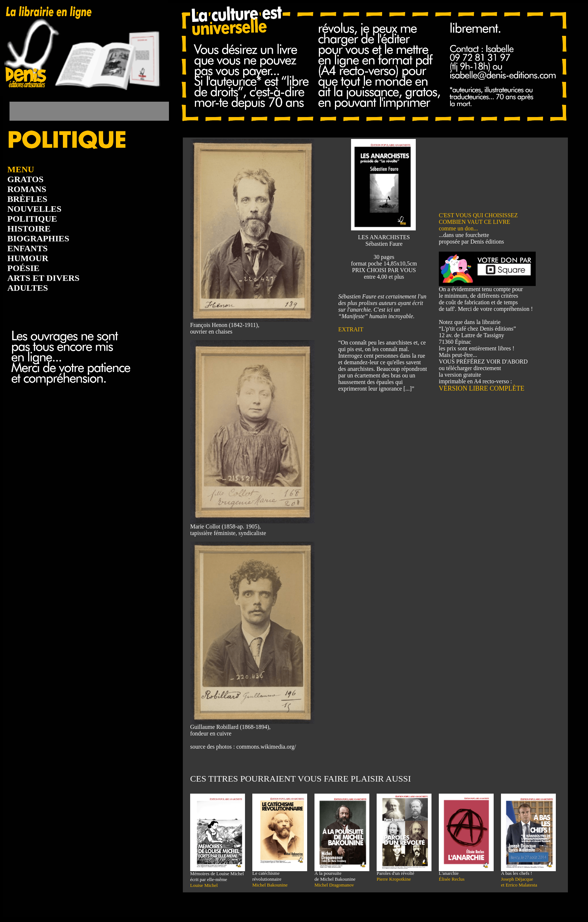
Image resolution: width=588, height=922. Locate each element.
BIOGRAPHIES (38, 238)
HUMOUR (28, 258)
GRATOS (25, 179)
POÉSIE (23, 268)
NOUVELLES (34, 209)
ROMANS (27, 189)
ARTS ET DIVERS (43, 278)
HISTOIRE (29, 229)
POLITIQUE (32, 219)
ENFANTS (27, 248)
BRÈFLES (27, 199)
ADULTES (28, 288)
